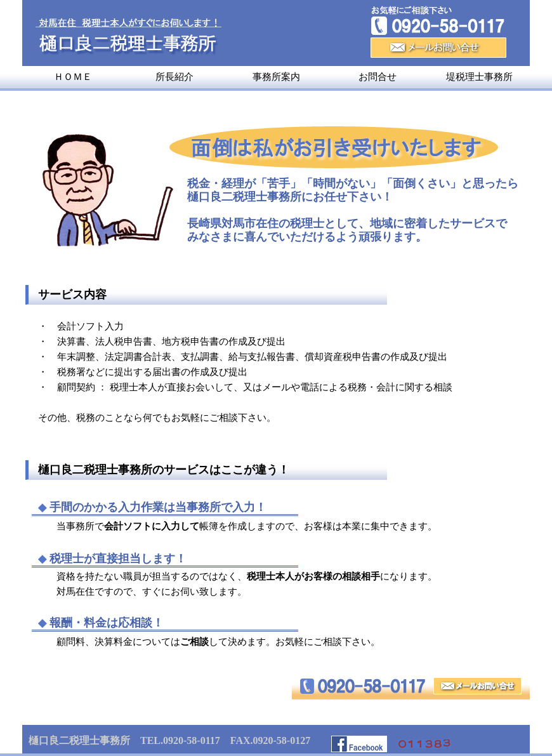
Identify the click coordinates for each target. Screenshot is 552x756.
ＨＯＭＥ (73, 77)
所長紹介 (174, 77)
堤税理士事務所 (479, 77)
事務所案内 (276, 77)
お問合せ (378, 77)
